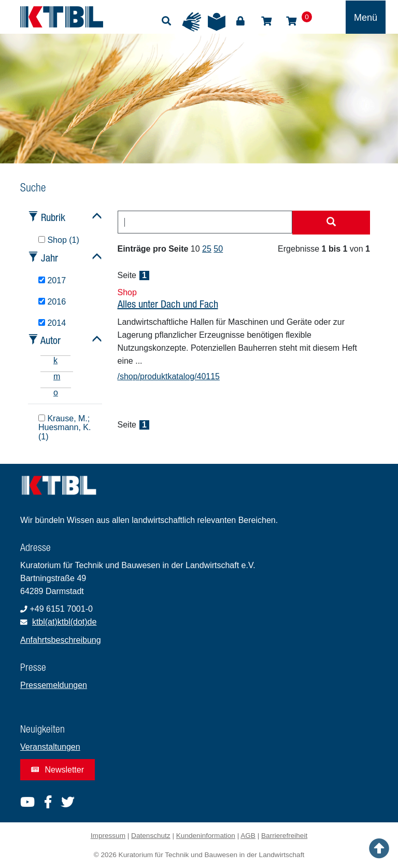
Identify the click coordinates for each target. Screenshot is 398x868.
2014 (52, 323)
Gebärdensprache (192, 22)
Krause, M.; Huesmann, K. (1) (65, 428)
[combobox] (205, 222)
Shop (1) (59, 240)
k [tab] (55, 360)
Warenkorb (291, 21)
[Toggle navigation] (366, 17)
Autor (51, 340)
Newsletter (58, 770)
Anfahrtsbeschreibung (61, 640)
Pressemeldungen (54, 685)
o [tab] (56, 392)
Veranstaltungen (50, 747)
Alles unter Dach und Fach (168, 304)
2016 (52, 302)
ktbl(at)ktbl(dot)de (65, 622)
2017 (52, 280)
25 (207, 249)
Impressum (108, 836)
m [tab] (57, 376)
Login (240, 21)
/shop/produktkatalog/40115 (169, 376)
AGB (248, 836)
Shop (266, 21)
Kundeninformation (206, 836)
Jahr (49, 258)
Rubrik (53, 217)
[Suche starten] (331, 223)
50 (218, 249)
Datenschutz (151, 836)
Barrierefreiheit (284, 836)
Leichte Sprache (217, 22)
